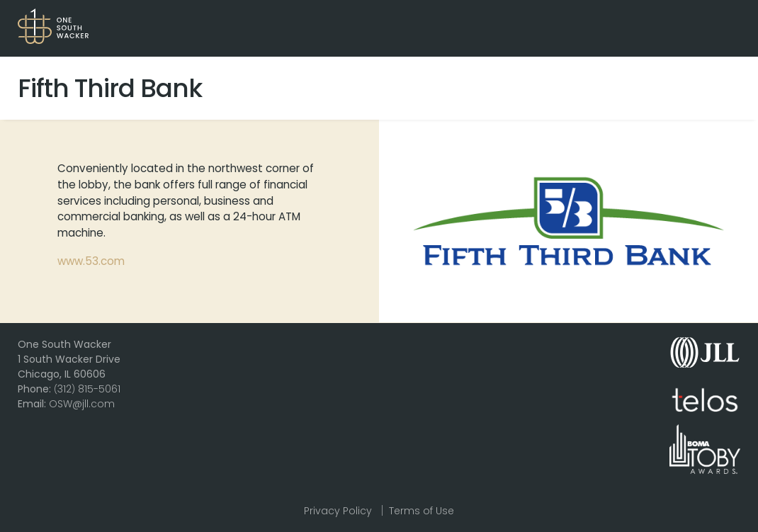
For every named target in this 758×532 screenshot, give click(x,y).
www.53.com (91, 261)
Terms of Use (422, 511)
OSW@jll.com (82, 404)
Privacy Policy (338, 511)
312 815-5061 (87, 389)
